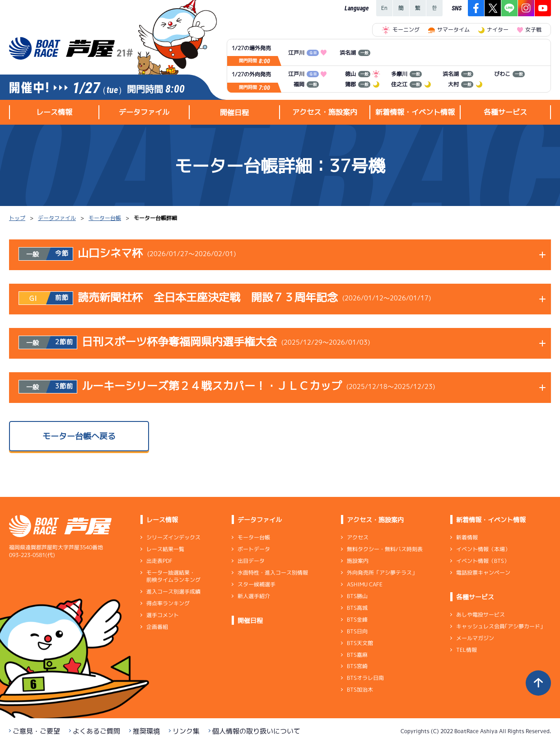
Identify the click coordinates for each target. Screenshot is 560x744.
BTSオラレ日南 (365, 678)
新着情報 (467, 537)
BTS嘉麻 (357, 654)
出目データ (251, 561)
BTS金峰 (357, 620)
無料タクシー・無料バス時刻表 (385, 549)
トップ (17, 218)
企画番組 (157, 627)
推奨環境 (146, 731)
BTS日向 (357, 631)
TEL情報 (467, 650)
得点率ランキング (168, 603)
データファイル (57, 218)
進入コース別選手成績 (173, 592)
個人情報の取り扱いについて (256, 731)
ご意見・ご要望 (36, 731)
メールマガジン (475, 638)
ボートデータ (254, 549)
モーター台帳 (105, 218)
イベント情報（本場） (483, 549)
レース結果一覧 (165, 549)
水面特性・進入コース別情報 (273, 573)
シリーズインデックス (173, 537)
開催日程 (234, 112)
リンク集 (186, 731)
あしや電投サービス (481, 615)
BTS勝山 (357, 596)
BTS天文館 (360, 643)
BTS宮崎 (357, 666)
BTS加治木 (360, 690)
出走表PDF (159, 561)
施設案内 (358, 561)
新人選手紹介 (254, 596)
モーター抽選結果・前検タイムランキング (173, 576)
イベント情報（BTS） (483, 561)
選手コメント (163, 615)
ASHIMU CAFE (365, 584)
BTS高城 (357, 608)
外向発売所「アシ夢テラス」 (382, 573)
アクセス (358, 537)
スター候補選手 (257, 584)
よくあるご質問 (96, 731)
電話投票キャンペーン (483, 573)
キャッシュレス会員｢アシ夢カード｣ (499, 626)
